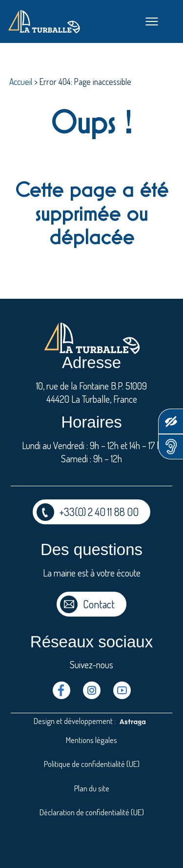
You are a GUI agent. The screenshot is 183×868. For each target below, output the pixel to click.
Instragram (92, 690)
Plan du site (92, 788)
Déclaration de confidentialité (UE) (92, 812)
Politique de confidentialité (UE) (92, 764)
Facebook (61, 690)
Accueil (21, 82)
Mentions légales (91, 740)
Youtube (122, 690)
